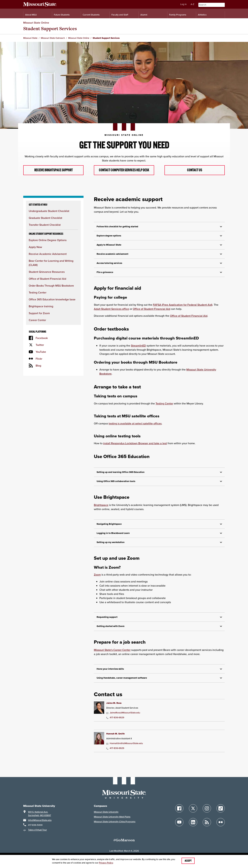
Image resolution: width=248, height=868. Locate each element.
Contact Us (195, 172)
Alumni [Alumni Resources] (144, 15)
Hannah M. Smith (115, 738)
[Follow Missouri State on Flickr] (221, 826)
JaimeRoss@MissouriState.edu (123, 717)
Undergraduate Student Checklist (49, 215)
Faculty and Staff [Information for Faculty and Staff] (120, 15)
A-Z (192, 4)
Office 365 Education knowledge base (52, 304)
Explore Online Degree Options (48, 244)
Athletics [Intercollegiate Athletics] (202, 15)
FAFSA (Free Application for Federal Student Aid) (183, 309)
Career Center (37, 324)
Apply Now (35, 251)
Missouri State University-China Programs (115, 826)
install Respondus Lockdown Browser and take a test (135, 448)
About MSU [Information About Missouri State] (31, 15)
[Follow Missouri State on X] (193, 813)
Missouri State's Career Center (112, 654)
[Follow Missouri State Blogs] (207, 826)
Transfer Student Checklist (45, 229)
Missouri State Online (36, 23)
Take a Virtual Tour (37, 834)
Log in (183, 4)
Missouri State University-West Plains (112, 821)
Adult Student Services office (111, 313)
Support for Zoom (39, 317)
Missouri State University (106, 816)
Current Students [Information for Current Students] (91, 15)
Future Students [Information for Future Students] (62, 15)
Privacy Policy (106, 863)
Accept (188, 861)
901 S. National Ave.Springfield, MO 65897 (40, 818)
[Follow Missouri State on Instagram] (207, 813)
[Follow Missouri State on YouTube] (179, 826)
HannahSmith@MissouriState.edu (125, 748)
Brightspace (101, 509)
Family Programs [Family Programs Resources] (178, 15)
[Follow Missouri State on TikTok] (221, 813)
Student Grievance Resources (47, 276)
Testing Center (38, 297)
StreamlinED (138, 350)
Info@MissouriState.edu (40, 824)
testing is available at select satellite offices (135, 428)
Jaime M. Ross (114, 707)
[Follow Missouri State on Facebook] (179, 813)
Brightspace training (41, 311)
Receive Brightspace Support (53, 172)
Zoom (97, 579)
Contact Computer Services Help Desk (124, 172)
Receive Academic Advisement (48, 258)
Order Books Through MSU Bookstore (51, 290)
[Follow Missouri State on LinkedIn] (193, 826)
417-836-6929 (115, 722)
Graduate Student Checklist (45, 222)
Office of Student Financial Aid (47, 283)
